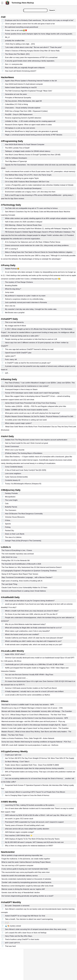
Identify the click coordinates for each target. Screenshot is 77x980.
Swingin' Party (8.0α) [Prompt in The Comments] (23, 541)
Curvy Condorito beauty (14, 467)
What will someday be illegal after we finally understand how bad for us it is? (33, 628)
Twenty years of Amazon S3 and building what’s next (25, 825)
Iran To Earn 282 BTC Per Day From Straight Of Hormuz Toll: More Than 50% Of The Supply (40, 758)
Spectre (8, 524)
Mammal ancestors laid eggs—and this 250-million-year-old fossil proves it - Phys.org (33, 721)
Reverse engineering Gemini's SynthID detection (23, 118)
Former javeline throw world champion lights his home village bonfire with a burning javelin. (39, 34)
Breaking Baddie (11, 286)
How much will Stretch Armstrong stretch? (21, 71)
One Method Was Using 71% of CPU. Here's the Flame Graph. (28, 175)
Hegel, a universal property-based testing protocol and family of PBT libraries (34, 135)
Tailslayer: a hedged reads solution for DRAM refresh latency (28, 151)
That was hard (10, 946)
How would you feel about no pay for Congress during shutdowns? (30, 601)
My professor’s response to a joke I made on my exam (25, 296)
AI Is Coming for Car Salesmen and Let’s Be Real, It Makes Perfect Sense (33, 242)
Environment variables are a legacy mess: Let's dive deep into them (30, 192)
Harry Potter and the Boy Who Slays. (19, 936)
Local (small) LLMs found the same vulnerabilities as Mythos (28, 695)
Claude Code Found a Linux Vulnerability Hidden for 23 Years (24, 588)
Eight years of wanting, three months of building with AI (22, 581)
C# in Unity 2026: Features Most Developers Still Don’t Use (27, 182)
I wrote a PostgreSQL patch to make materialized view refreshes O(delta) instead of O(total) (39, 185)
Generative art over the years (16, 94)
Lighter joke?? (10, 356)
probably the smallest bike (15, 41)
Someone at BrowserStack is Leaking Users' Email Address (24, 591)
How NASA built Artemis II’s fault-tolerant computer (24, 84)
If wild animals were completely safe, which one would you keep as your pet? (34, 645)
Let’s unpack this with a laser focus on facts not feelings (26, 933)
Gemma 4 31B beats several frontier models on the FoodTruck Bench (31, 688)
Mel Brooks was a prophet (15, 313)
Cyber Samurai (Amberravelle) (16, 477)
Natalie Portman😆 (12, 269)
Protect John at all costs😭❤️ (16, 30)
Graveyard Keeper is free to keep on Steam (21, 389)
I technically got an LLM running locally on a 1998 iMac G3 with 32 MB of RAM (34, 664)
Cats (7, 504)
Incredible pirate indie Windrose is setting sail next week (26, 420)
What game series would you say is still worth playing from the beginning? (33, 413)
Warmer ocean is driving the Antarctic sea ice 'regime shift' (23, 889)
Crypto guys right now (13, 755)
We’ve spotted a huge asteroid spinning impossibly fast (22, 855)
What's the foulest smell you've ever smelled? (22, 634)
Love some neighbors (13, 474)
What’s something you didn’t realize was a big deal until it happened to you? (33, 641)
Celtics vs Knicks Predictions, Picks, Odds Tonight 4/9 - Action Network (28, 738)
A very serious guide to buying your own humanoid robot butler (25, 869)
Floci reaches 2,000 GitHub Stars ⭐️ (19, 836)
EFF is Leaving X (11, 249)
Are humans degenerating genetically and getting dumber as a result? (27, 896)
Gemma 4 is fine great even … (16, 678)
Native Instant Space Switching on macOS (21, 87)
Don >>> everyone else (14, 64)
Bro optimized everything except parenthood (22, 27)
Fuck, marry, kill (11, 359)
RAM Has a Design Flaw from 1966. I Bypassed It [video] (26, 111)
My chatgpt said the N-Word (15, 326)
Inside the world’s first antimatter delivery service (20, 876)
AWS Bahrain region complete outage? (20, 832)
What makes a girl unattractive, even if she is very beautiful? (27, 631)
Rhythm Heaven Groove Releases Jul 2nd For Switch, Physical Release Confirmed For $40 (39, 416)
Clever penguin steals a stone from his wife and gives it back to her (30, 24)
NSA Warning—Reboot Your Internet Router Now (23, 225)
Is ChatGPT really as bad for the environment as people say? (28, 363)
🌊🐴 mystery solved (13, 926)
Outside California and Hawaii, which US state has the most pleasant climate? (34, 638)
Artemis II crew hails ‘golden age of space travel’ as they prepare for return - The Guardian (35, 728)
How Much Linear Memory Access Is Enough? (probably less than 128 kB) (33, 155)
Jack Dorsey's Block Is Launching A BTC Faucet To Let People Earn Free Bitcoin (35, 792)
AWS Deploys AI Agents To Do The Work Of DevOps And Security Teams (32, 839)
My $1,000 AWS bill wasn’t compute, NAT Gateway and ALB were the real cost (34, 842)
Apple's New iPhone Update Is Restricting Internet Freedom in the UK (31, 81)
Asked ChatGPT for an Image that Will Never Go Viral (25, 916)
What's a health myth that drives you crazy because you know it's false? (32, 611)
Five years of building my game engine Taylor (22, 178)
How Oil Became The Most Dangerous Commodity (24, 514)
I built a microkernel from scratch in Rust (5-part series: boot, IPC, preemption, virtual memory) (40, 172)
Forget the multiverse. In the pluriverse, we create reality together (26, 859)
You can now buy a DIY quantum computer (17, 866)
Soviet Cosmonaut (12, 446)
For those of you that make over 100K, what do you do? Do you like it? (31, 614)
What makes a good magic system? (18, 423)
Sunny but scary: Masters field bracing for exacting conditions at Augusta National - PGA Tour (36, 742)
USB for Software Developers (16, 158)
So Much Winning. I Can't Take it (17, 762)
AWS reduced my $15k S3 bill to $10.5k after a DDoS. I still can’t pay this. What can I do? (38, 815)
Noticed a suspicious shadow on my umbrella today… (25, 299)
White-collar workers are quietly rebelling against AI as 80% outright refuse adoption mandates (40, 218)
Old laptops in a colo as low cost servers (20, 128)
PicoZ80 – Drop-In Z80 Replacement (19, 114)
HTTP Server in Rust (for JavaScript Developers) (23, 188)
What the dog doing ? (13, 289)
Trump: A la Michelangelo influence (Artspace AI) (23, 484)
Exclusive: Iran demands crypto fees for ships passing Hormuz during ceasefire (34, 768)
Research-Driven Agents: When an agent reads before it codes (28, 125)
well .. (7, 373)
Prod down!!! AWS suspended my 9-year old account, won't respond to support (34, 822)
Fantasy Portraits (11, 493)
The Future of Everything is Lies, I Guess (17, 550)
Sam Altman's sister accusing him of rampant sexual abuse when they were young (36, 929)
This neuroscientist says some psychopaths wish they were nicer (26, 872)
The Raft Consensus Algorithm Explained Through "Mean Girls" (29, 91)
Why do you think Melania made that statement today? (25, 624)
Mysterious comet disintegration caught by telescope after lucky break (27, 886)
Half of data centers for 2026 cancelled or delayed (24, 222)
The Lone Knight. (11, 500)
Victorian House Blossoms (15, 517)
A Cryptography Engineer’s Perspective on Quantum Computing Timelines (29, 571)
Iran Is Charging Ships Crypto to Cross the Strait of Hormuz (27, 795)
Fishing (8, 527)
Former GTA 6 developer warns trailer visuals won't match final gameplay (32, 393)
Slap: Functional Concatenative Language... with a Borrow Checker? (27, 577)
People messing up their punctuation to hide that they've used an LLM (31, 339)
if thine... (8, 520)
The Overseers (11, 510)
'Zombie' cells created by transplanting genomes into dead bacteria (26, 882)
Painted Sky (10, 531)
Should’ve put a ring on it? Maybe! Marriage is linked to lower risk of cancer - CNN (32, 708)
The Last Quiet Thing (9, 584)
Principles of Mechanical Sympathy (18, 98)
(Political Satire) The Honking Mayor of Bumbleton (24, 453)
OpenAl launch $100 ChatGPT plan (18, 353)
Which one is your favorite (15, 450)
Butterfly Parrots (11, 507)
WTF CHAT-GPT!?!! (12, 943)
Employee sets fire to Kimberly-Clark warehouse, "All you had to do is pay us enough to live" (39, 20)
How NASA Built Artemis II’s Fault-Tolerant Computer (25, 144)
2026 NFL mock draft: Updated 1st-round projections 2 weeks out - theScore (30, 745)
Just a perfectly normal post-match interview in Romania (26, 302)
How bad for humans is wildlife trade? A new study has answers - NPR (28, 705)
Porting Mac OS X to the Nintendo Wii (16, 561)
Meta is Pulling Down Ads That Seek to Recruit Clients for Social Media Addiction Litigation (39, 252)
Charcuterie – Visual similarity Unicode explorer (23, 108)
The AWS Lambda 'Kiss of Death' (17, 148)
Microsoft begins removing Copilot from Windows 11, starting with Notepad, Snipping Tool (38, 229)
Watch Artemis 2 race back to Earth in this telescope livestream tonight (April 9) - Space (34, 725)
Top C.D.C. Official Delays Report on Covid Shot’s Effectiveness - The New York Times (34, 715)
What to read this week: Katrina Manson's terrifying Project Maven (26, 862)
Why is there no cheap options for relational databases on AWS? (29, 846)
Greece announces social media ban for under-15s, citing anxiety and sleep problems (37, 245)
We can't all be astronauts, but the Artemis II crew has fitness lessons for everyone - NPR (35, 718)
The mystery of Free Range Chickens (19, 282)
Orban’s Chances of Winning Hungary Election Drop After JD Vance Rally (32, 51)
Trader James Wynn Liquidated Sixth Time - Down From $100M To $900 (32, 765)
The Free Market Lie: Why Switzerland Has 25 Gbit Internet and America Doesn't (32, 567)
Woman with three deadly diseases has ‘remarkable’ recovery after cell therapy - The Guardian (37, 711)
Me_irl (7, 37)
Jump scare (9, 292)
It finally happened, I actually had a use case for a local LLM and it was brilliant (34, 691)
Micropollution (10, 497)
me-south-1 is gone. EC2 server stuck (19, 819)
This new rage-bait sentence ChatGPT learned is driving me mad (29, 349)
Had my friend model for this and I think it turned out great (27, 443)
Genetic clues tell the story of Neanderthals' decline (21, 893)
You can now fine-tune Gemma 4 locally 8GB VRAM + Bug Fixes (29, 675)
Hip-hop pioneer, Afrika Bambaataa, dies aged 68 (23, 101)
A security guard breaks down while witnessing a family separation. (30, 61)
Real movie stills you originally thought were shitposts (25, 68)
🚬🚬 (7, 923)
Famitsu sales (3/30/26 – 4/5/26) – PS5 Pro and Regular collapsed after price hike (36, 406)
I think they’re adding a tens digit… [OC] (20, 44)
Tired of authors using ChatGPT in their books (22, 939)
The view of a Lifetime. (13, 537)
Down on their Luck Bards (15, 534)
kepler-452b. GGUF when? (15, 654)
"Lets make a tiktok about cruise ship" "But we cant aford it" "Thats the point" (33, 47)
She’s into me (10, 306)
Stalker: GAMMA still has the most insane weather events (26, 410)
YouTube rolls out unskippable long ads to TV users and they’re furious (31, 208)
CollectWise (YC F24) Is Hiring (16, 104)
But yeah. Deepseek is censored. (17, 906)
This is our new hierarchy (14, 322)
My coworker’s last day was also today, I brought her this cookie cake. (31, 309)
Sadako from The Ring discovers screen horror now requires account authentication (36, 440)
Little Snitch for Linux (9, 557)
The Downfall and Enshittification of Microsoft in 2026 (21, 564)
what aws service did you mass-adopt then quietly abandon (27, 829)
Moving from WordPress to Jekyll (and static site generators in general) (31, 131)
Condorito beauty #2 (13, 480)
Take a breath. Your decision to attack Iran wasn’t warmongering (29, 919)
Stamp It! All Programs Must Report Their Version (20, 574)
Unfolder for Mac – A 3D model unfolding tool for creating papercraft (30, 121)
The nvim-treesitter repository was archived (18, 554)
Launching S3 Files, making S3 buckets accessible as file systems (30, 805)
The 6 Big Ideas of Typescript (16, 161)
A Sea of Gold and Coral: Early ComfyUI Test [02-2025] (26, 470)
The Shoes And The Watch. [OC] (17, 54)
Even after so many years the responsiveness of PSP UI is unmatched (31, 57)
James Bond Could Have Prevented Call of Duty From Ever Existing (30, 403)
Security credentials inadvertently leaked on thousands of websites (26, 879)
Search (52, 10)
